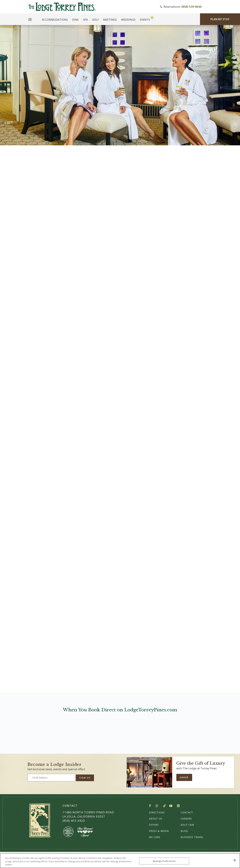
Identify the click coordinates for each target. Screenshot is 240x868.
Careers (186, 819)
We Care (155, 837)
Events (145, 20)
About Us (156, 819)
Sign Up (85, 778)
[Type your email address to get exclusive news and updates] (51, 778)
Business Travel (192, 837)
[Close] (235, 860)
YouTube (171, 806)
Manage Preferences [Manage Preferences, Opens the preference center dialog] (164, 861)
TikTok (164, 806)
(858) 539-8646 (191, 7)
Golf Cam (187, 825)
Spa (85, 20)
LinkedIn (179, 806)
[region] (120, 861)
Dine (75, 20)
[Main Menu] (30, 20)
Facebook (151, 806)
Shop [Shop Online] (184, 777)
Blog (184, 831)
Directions (157, 812)
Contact (187, 812)
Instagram (158, 806)
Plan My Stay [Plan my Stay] (220, 19)
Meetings (110, 20)
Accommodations (55, 20)
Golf (95, 20)
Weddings (128, 20)
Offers (154, 825)
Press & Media (159, 831)
